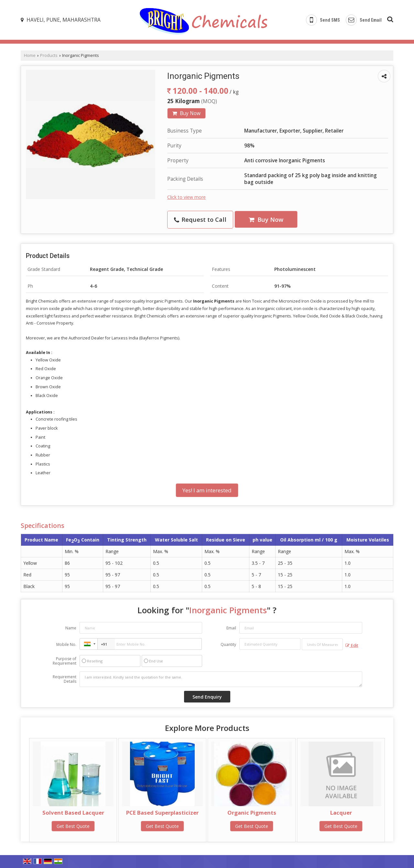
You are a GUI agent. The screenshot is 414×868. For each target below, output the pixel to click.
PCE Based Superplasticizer (162, 813)
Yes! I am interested (207, 490)
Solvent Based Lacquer (73, 813)
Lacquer (341, 813)
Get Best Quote (73, 826)
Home (30, 55)
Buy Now (186, 113)
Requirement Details (65, 679)
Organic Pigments (252, 813)
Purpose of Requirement (65, 661)
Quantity (228, 644)
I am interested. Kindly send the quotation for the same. (221, 679)
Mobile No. (66, 644)
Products (49, 55)
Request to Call (200, 219)
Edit (352, 645)
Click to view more (186, 197)
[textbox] (322, 644)
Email (231, 628)
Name (71, 628)
